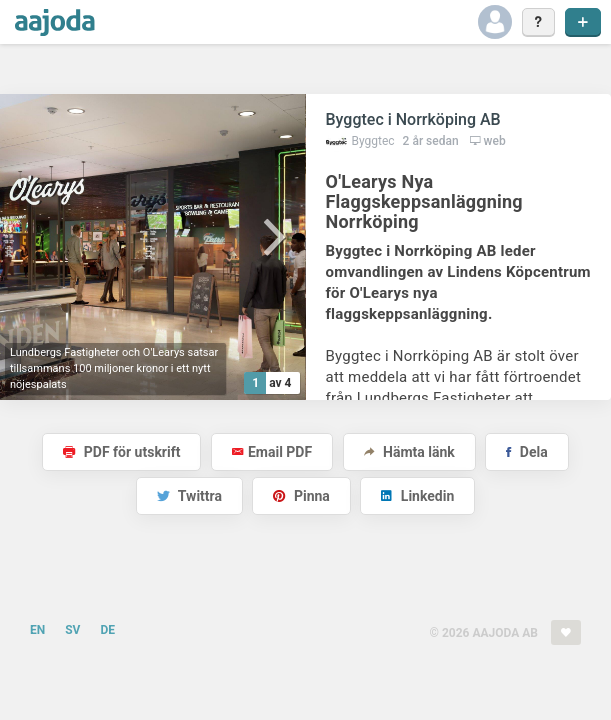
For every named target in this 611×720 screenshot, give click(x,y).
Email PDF (272, 452)
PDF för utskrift (121, 452)
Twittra (189, 496)
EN (37, 630)
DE (107, 630)
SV (72, 630)
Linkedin (417, 496)
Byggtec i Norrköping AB (413, 119)
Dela (526, 452)
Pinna (301, 496)
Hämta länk (409, 452)
